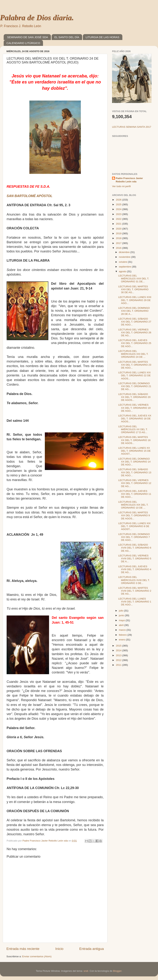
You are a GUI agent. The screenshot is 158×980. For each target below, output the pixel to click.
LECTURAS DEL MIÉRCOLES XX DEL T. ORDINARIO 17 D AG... (133, 429)
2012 (119, 660)
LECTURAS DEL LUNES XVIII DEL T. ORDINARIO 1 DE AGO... (135, 602)
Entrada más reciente (23, 949)
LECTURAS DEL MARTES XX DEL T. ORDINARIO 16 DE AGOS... (134, 440)
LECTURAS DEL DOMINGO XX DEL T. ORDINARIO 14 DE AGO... (134, 462)
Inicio (59, 949)
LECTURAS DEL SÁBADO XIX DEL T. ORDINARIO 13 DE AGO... (135, 472)
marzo (123, 630)
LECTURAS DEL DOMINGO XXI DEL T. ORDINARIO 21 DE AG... (135, 386)
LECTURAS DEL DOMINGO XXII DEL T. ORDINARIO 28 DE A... (134, 311)
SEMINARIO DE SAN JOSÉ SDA (28, 37)
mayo (122, 620)
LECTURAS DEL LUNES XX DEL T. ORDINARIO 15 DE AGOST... (134, 451)
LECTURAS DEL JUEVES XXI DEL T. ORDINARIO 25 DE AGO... (135, 343)
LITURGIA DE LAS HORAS (102, 37)
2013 (119, 655)
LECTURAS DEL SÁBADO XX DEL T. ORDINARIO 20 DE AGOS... (134, 397)
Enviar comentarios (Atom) (37, 956)
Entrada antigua (92, 949)
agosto (123, 271)
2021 (119, 224)
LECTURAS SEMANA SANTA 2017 (132, 127)
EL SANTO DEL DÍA (67, 37)
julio (121, 611)
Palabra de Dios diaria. (37, 18)
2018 (119, 238)
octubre (123, 262)
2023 (119, 214)
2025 (119, 204)
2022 (119, 219)
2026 (119, 200)
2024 (119, 209)
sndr (86, 971)
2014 (119, 650)
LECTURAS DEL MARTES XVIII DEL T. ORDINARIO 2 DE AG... (135, 591)
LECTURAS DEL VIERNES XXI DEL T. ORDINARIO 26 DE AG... (135, 333)
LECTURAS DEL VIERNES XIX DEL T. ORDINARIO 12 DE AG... (135, 483)
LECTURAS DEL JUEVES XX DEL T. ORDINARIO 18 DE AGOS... (135, 419)
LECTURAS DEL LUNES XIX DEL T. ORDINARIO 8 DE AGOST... (134, 526)
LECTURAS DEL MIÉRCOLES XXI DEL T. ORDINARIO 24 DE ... (133, 354)
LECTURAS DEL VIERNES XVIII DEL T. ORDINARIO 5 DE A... (135, 559)
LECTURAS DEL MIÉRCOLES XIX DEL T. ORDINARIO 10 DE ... (133, 505)
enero (122, 640)
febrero (123, 635)
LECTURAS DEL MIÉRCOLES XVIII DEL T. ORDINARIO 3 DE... (134, 580)
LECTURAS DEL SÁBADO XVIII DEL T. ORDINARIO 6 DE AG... (135, 548)
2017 (119, 243)
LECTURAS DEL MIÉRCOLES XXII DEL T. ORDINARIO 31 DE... (134, 279)
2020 (119, 229)
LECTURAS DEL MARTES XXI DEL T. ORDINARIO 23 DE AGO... (135, 365)
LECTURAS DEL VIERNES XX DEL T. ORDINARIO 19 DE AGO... (134, 408)
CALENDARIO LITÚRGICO (23, 43)
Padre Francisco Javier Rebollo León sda (129, 180)
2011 (119, 665)
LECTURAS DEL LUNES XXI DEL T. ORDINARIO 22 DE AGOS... (134, 375)
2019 (119, 233)
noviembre (125, 257)
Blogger (117, 971)
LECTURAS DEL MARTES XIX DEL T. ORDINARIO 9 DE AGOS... (134, 515)
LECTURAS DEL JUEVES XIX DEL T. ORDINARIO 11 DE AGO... (135, 494)
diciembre (125, 252)
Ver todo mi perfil (121, 186)
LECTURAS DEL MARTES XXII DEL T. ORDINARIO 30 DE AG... (133, 289)
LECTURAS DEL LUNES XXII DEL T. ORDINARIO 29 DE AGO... (135, 300)
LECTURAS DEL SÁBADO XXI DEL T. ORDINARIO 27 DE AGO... (135, 322)
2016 (119, 248)
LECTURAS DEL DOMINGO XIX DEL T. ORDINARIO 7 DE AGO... (134, 537)
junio (122, 615)
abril (122, 625)
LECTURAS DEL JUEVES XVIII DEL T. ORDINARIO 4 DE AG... (135, 569)
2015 (119, 646)
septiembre (125, 267)
